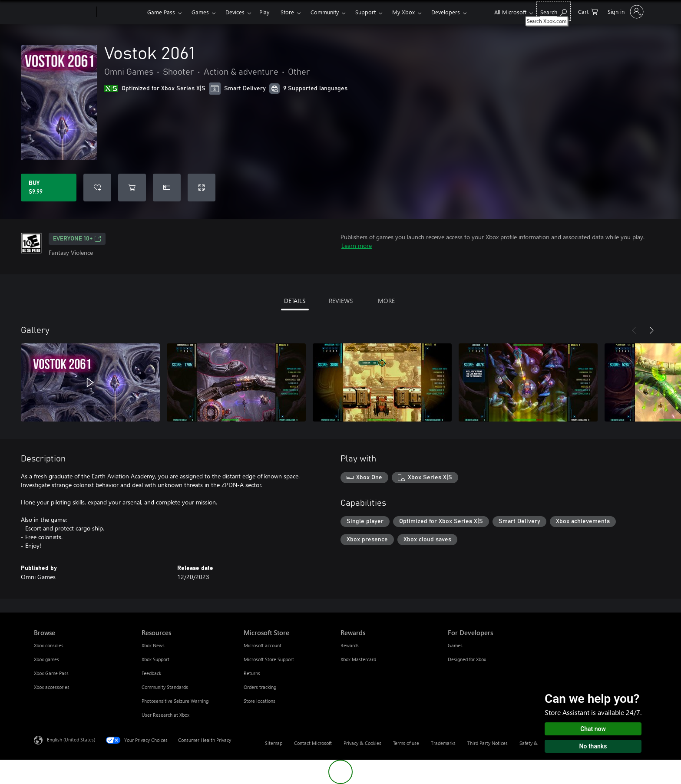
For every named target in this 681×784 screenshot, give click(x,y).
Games (200, 12)
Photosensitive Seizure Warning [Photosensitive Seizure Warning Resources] (175, 701)
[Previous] (634, 330)
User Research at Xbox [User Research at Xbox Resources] (165, 715)
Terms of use (406, 743)
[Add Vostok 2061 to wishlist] (97, 188)
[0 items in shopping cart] (588, 11)
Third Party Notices (488, 743)
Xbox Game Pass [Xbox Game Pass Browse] (51, 673)
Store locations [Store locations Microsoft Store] (260, 701)
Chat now (593, 729)
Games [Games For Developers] (455, 645)
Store (287, 12)
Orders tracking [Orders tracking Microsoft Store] (260, 687)
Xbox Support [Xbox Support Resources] (155, 659)
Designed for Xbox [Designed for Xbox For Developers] (467, 659)
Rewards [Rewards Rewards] (350, 645)
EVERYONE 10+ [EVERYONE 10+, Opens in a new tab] (77, 239)
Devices (235, 12)
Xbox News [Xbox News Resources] (153, 645)
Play (264, 12)
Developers (446, 12)
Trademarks (443, 743)
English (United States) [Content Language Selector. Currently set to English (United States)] (71, 740)
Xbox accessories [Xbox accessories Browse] (52, 687)
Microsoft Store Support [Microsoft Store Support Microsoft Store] (269, 659)
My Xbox (403, 12)
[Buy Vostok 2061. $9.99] (49, 188)
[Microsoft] (64, 12)
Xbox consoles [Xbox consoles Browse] (49, 645)
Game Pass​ (161, 12)
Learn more (357, 245)
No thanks (593, 746)
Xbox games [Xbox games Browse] (46, 659)
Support (365, 12)
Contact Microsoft (313, 743)
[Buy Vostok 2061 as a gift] (167, 188)
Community (325, 12)
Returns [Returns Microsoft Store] (252, 673)
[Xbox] (121, 12)
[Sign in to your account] (625, 12)
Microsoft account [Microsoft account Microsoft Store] (263, 645)
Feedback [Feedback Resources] (151, 673)
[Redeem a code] (202, 188)
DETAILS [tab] (295, 301)
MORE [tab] (386, 301)
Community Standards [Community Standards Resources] (165, 687)
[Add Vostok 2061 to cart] (132, 188)
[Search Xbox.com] (554, 11)
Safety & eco (533, 743)
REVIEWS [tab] (341, 301)
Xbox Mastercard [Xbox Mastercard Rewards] (358, 659)
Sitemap (274, 743)
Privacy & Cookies (362, 743)
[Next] (651, 330)
